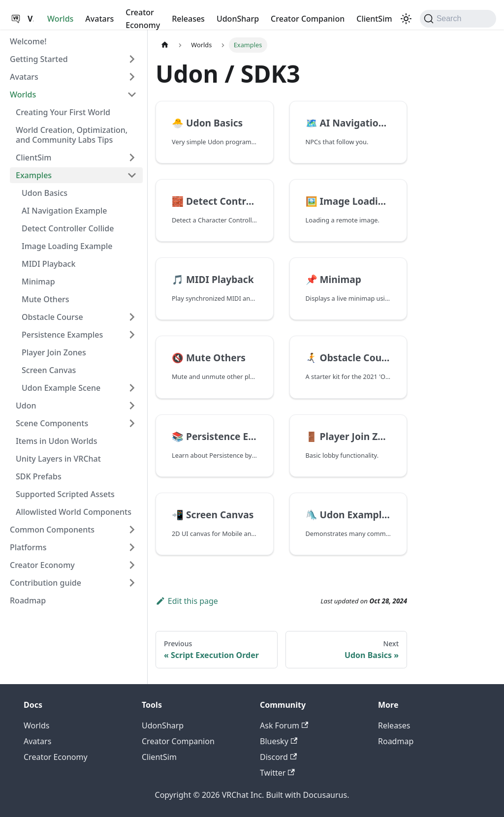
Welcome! (28, 41)
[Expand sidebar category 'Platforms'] (132, 547)
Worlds (60, 19)
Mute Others (46, 299)
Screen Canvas (49, 370)
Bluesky (279, 741)
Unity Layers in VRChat (58, 459)
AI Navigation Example (64, 211)
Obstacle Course (52, 317)
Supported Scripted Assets (65, 494)
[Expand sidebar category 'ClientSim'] (132, 157)
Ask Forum (284, 725)
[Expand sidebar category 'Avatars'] (132, 77)
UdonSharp (238, 19)
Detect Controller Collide (68, 228)
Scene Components (52, 423)
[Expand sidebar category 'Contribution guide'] (132, 583)
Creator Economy (143, 19)
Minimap (38, 282)
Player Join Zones (54, 352)
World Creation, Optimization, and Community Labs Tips (72, 135)
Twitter (277, 773)
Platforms (28, 547)
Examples (34, 175)
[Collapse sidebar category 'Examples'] (132, 175)
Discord (278, 757)
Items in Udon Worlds (57, 441)
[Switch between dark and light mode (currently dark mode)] (406, 19)
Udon (26, 406)
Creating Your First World (63, 112)
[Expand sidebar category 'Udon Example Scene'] (132, 388)
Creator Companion (308, 19)
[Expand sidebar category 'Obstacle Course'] (132, 317)
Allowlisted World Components (74, 512)
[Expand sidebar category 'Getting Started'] (132, 59)
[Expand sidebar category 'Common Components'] (132, 530)
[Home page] (165, 45)
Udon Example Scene (61, 388)
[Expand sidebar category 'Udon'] (132, 406)
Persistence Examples (62, 335)
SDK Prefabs (39, 476)
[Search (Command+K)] (458, 19)
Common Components (52, 530)
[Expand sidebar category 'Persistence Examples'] (132, 335)
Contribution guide (46, 583)
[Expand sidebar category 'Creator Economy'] (132, 565)
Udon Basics (45, 193)
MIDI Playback (48, 264)
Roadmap (28, 600)
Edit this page (187, 601)
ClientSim (374, 19)
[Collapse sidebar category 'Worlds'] (132, 94)
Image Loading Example (67, 246)
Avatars (99, 19)
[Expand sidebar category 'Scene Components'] (132, 423)
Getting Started (39, 59)
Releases (188, 19)
